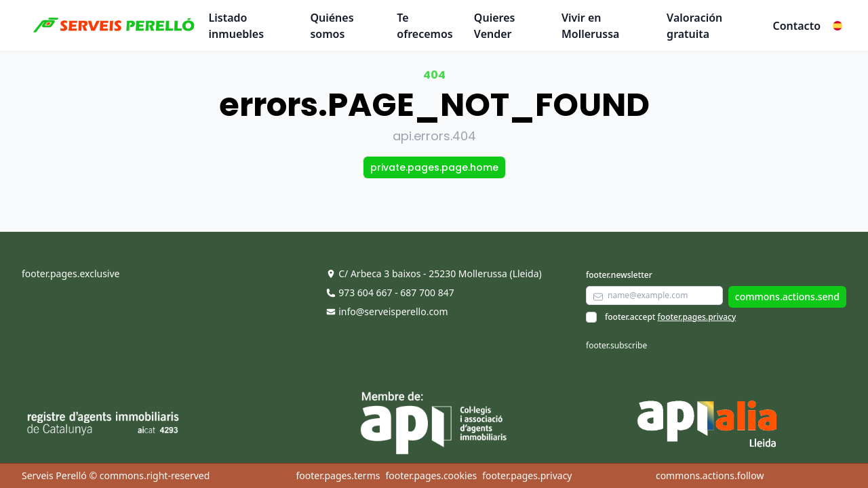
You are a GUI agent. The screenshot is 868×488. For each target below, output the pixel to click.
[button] (837, 26)
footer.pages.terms (338, 475)
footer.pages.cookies (431, 475)
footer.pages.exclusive (71, 273)
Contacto (796, 26)
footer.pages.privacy (697, 317)
